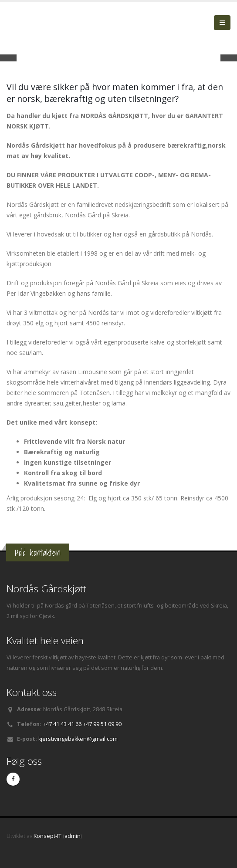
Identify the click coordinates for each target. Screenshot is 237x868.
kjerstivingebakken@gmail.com (78, 739)
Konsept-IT (47, 836)
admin (73, 836)
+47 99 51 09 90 (102, 724)
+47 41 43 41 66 (62, 724)
